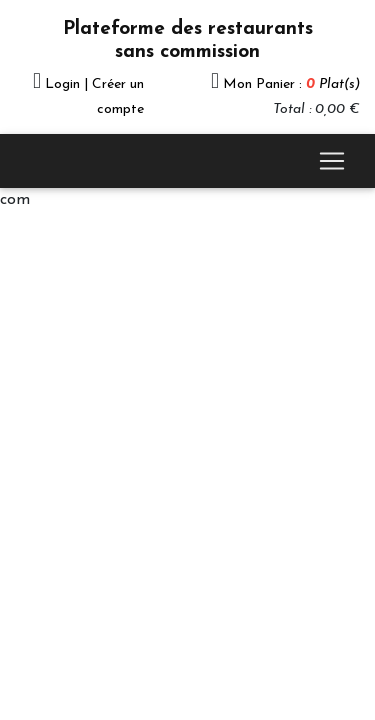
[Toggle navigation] (332, 161)
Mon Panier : (291, 84)
